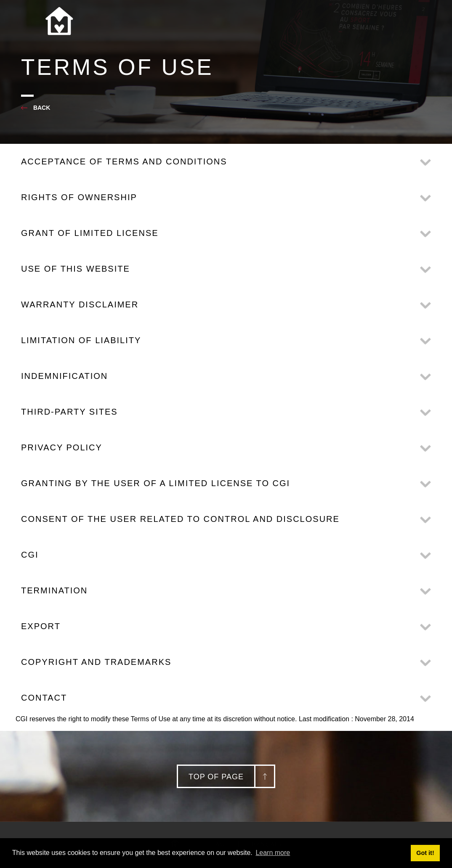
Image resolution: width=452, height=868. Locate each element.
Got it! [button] (425, 853)
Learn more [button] (273, 853)
